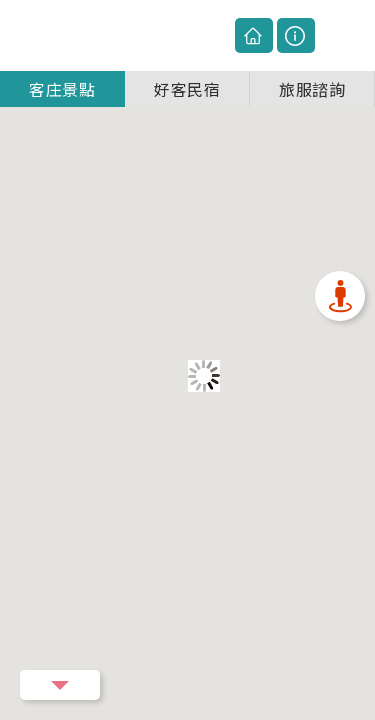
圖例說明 (296, 30)
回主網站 (254, 30)
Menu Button (60, 685)
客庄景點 (62, 78)
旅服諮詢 (312, 78)
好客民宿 (187, 78)
